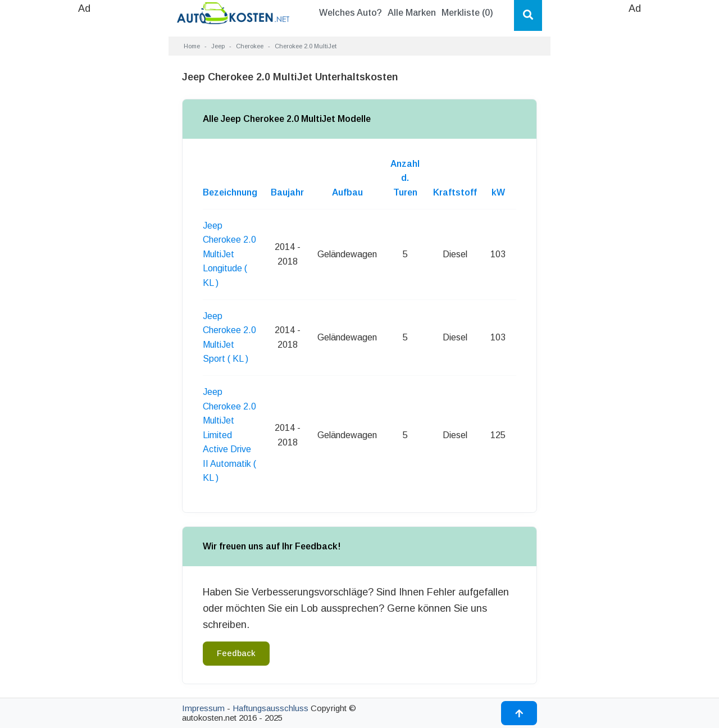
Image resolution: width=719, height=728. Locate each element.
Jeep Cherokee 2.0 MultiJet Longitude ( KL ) (229, 254)
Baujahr (287, 192)
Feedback (236, 653)
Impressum (203, 708)
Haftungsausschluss (270, 708)
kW (498, 192)
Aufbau (347, 192)
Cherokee (250, 46)
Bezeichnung (230, 192)
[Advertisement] (84, 185)
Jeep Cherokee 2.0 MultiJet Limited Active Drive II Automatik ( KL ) (229, 435)
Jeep (218, 46)
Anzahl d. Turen (405, 178)
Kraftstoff (455, 192)
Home (192, 46)
